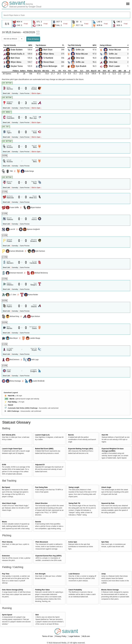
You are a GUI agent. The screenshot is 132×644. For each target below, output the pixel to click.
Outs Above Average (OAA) (13, 590)
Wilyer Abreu (16, 62)
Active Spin (73, 542)
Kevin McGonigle (50, 66)
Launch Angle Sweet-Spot (12, 449)
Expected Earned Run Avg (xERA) (48, 556)
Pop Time (6, 574)
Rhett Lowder (114, 66)
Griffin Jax (80, 50)
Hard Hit (11, 396)
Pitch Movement (42, 542)
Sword (10, 405)
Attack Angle (106, 487)
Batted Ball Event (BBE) (44, 449)
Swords (38, 522)
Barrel (12, 399)
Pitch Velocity (7, 542)
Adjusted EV (40, 465)
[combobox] (66, 15)
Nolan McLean (82, 54)
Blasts (5, 522)
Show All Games (33, 39)
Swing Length (74, 487)
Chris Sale (80, 58)
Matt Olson (15, 58)
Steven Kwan (49, 62)
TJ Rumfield (48, 58)
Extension (6, 556)
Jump (104, 574)
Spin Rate (105, 542)
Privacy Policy (61, 636)
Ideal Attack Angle (9, 503)
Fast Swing (12, 402)
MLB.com (86, 636)
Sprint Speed (7, 615)
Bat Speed (6, 487)
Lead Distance (74, 574)
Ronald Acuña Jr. (18, 54)
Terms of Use (48, 636)
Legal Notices (75, 636)
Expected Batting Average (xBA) (81, 449)
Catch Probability (75, 590)
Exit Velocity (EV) (9, 435)
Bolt (37, 615)
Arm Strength (40, 574)
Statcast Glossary (16, 422)
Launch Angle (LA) (42, 435)
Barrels (71, 435)
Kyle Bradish (81, 66)
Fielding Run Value (42, 590)
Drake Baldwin (17, 50)
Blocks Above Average (110, 590)
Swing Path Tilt (74, 503)
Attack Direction (41, 503)
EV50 (4, 465)
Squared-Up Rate (108, 503)
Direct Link (7, 93)
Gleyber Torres (17, 66)
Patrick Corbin (115, 58)
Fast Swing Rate (41, 487)
